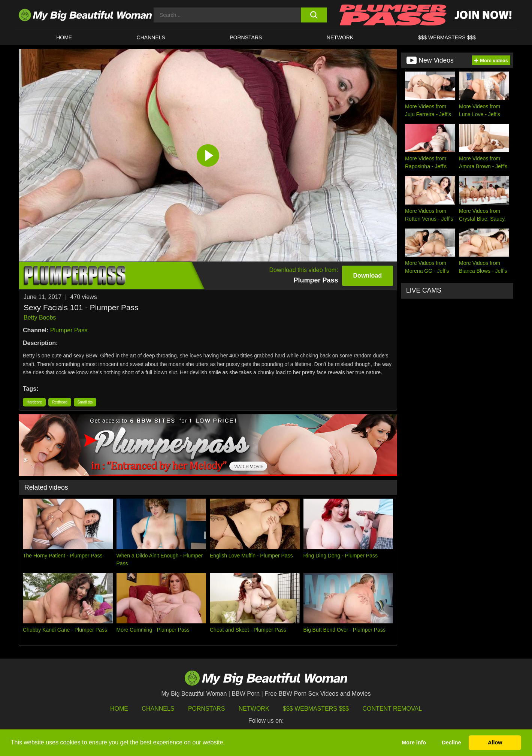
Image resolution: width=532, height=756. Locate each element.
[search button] (314, 15)
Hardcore (34, 402)
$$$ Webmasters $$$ (316, 709)
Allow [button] (495, 743)
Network (340, 37)
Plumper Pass (69, 330)
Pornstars (246, 37)
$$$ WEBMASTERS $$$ (447, 37)
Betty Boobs (40, 317)
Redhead (60, 402)
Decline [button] (451, 743)
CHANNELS (151, 37)
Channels (158, 709)
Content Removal (392, 709)
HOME (64, 37)
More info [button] (414, 743)
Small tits (85, 402)
